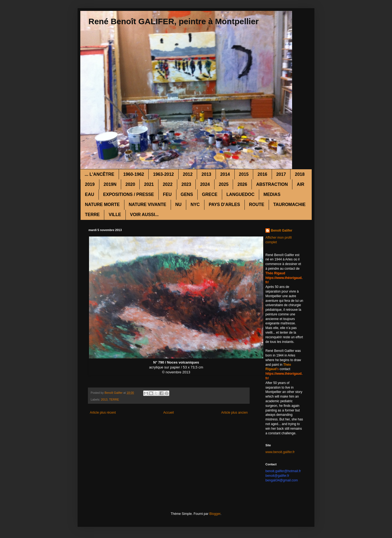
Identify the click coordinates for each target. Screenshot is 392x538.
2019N (110, 184)
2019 (90, 184)
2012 (188, 174)
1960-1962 (134, 174)
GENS (187, 194)
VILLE (115, 215)
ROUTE (257, 205)
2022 (168, 184)
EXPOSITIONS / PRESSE (129, 194)
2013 (206, 174)
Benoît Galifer (282, 230)
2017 (281, 174)
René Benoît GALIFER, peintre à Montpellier (174, 21)
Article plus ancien (235, 413)
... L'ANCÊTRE (99, 174)
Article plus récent (103, 413)
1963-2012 (163, 174)
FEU (167, 194)
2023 (186, 184)
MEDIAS (272, 194)
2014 (225, 174)
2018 (300, 174)
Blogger (215, 514)
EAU (90, 194)
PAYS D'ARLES (224, 205)
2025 (224, 184)
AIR (301, 184)
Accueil (169, 413)
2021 (149, 184)
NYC (195, 205)
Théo (287, 365)
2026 (242, 184)
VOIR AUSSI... (144, 215)
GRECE (210, 194)
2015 (244, 174)
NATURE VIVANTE (148, 205)
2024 (205, 184)
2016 (262, 174)
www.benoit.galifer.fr (280, 452)
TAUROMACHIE (290, 205)
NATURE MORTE (102, 205)
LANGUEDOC (241, 194)
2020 (130, 184)
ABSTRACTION (272, 184)
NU (178, 205)
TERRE (92, 215)
